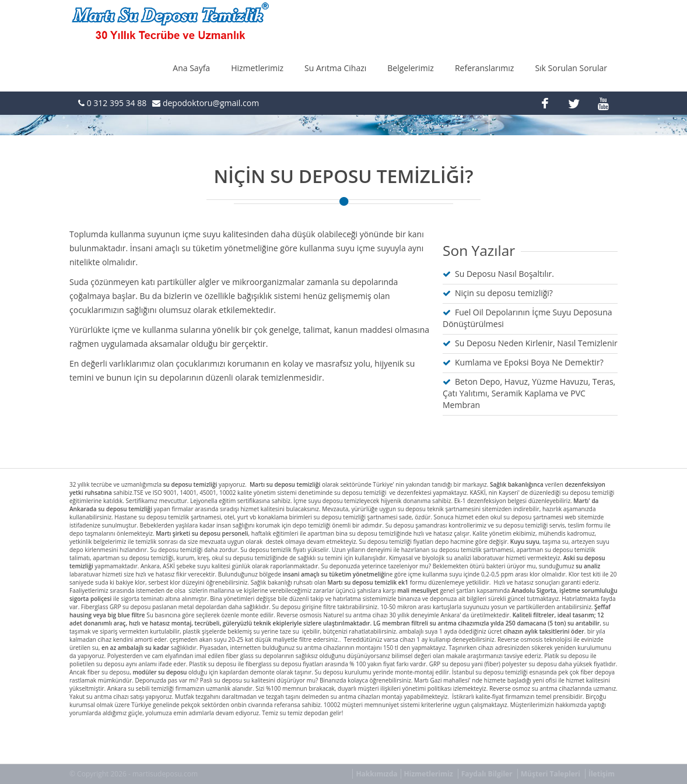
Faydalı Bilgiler (487, 774)
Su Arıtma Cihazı (335, 68)
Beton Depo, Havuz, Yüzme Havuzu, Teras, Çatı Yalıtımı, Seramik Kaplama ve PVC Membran (529, 393)
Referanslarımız (484, 68)
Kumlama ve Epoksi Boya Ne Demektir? (529, 362)
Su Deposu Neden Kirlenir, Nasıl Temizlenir (536, 343)
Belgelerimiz (411, 68)
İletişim (602, 774)
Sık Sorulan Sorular (571, 68)
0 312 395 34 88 (115, 103)
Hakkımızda (376, 774)
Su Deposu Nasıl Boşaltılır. (504, 274)
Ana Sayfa (191, 68)
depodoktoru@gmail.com (211, 103)
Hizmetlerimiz (257, 68)
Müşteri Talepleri (551, 774)
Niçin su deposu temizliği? (504, 293)
